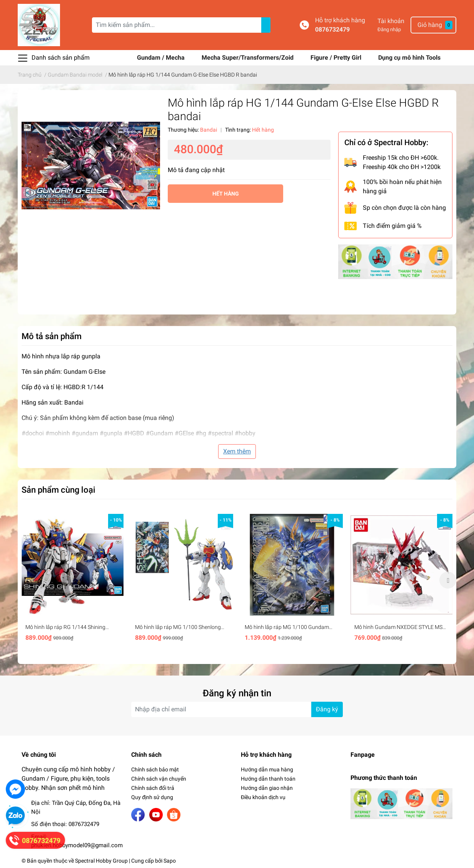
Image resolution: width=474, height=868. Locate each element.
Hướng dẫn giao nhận (267, 788)
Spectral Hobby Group (101, 861)
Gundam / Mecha (162, 58)
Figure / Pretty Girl (337, 58)
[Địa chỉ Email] (237, 709)
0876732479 (332, 29)
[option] (73, 580)
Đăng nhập (389, 29)
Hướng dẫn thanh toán (268, 779)
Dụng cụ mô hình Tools (409, 58)
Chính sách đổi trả (153, 788)
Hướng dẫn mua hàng (267, 769)
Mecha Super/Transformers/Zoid (248, 58)
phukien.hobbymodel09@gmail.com (77, 845)
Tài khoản (391, 21)
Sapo (170, 861)
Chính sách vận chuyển (159, 779)
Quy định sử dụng (152, 797)
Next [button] (448, 580)
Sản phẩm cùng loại (58, 490)
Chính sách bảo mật (155, 769)
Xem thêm (237, 451)
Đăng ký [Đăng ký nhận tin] (327, 709)
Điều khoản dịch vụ (263, 797)
